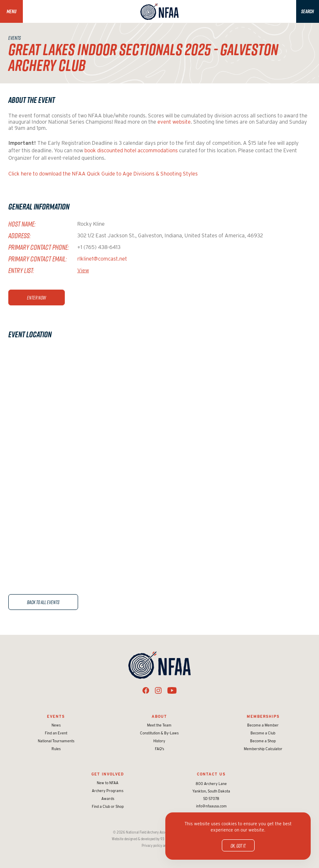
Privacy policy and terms (160, 846)
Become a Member (263, 725)
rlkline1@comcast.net (102, 259)
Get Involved (108, 774)
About (159, 716)
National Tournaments (56, 741)
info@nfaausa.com (211, 806)
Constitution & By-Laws (159, 733)
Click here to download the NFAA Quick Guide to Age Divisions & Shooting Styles (103, 174)
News (56, 725)
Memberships (263, 716)
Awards (108, 799)
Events (56, 716)
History (159, 741)
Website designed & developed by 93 (138, 839)
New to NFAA (108, 783)
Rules (56, 749)
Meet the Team (159, 725)
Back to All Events (43, 602)
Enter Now (37, 297)
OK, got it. (238, 846)
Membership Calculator (263, 749)
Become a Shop (263, 741)
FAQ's (159, 749)
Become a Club (263, 733)
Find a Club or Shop (108, 806)
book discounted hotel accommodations (131, 150)
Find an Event (56, 733)
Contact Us (211, 774)
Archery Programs (108, 791)
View (83, 270)
